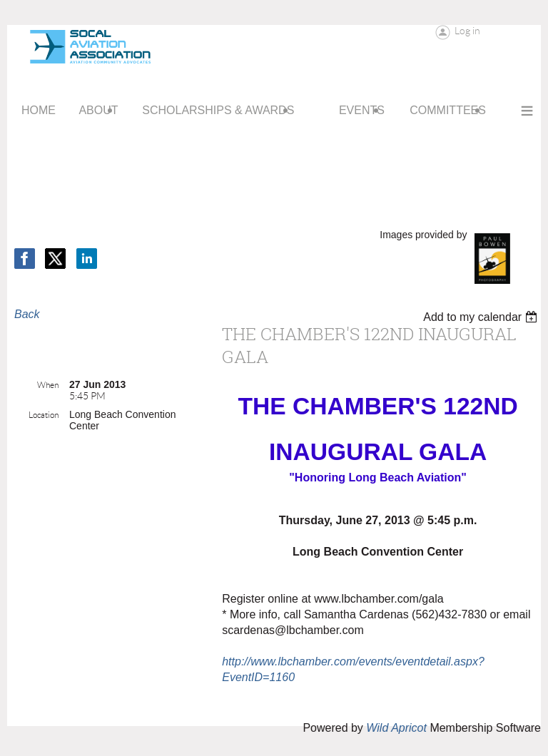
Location (44, 415)
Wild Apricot (396, 728)
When (48, 385)
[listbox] (482, 317)
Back (27, 314)
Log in (467, 31)
